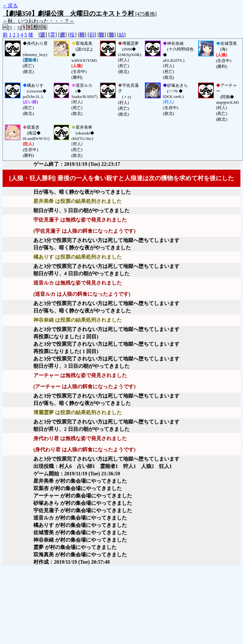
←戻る (10, 6)
